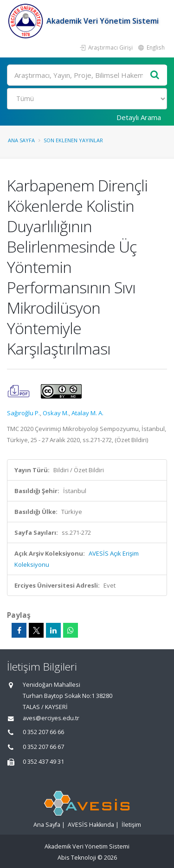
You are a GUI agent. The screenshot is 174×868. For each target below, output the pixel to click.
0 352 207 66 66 (43, 732)
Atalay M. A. (87, 413)
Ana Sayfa (21, 140)
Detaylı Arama (139, 117)
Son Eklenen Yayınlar (73, 140)
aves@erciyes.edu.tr (51, 718)
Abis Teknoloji (77, 858)
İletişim (131, 825)
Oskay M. (56, 413)
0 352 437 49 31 (43, 762)
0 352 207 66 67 (43, 747)
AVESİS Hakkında (91, 825)
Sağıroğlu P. (23, 413)
